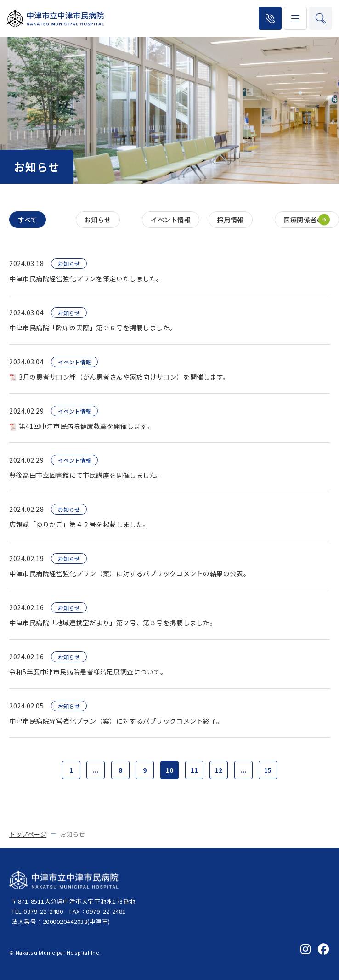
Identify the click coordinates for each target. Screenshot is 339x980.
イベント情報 (171, 220)
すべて (28, 220)
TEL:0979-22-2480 (37, 911)
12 (219, 770)
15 (268, 770)
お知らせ (98, 220)
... (96, 770)
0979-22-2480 (270, 18)
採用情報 (231, 220)
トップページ (28, 834)
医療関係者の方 (307, 220)
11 (194, 770)
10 (169, 770)
